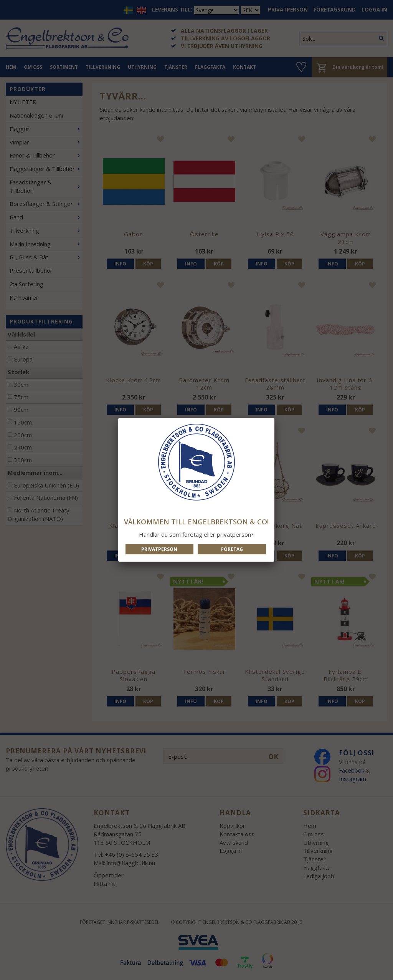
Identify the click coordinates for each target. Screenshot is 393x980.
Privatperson (159, 549)
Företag (232, 549)
